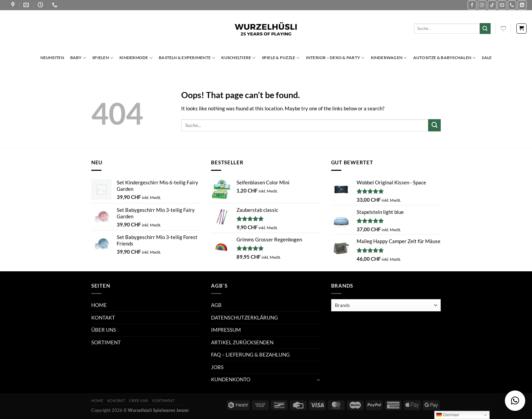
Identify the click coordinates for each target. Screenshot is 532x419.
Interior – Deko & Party (335, 58)
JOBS (217, 367)
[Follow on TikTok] (492, 5)
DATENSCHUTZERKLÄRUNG (244, 317)
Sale (487, 58)
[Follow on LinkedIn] (522, 5)
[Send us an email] (502, 5)
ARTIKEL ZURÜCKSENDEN (242, 342)
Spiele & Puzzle (281, 58)
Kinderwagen (389, 58)
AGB (216, 305)
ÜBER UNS (104, 330)
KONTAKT (103, 317)
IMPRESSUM (226, 330)
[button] (515, 401)
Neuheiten (52, 58)
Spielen (103, 58)
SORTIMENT (106, 342)
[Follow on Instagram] (482, 5)
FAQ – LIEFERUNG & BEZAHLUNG (250, 354)
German (448, 415)
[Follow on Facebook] (472, 5)
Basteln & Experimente (187, 58)
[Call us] (512, 5)
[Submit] (485, 28)
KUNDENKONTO (231, 379)
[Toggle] (318, 380)
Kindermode (136, 58)
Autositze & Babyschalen (445, 58)
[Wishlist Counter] (503, 29)
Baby (78, 58)
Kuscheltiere (238, 58)
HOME (99, 305)
